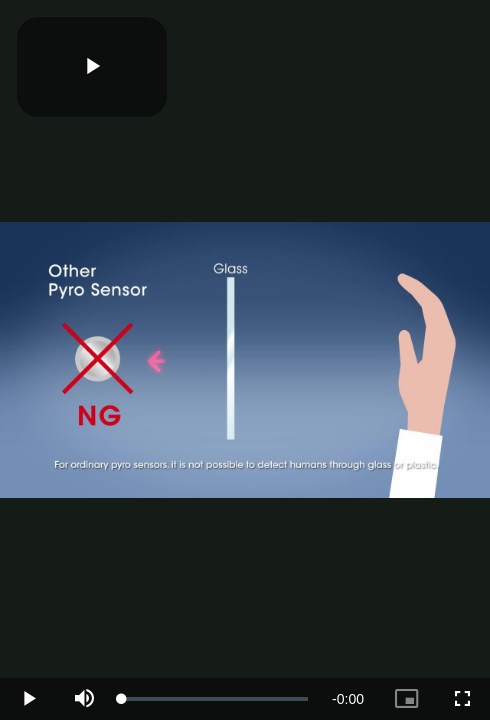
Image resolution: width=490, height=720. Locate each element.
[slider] (215, 699)
